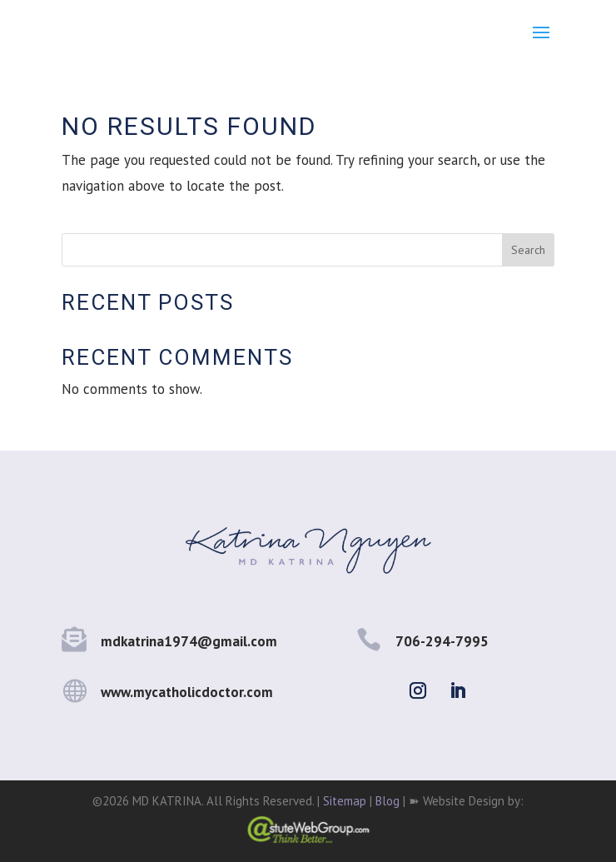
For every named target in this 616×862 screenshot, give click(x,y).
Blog (387, 801)
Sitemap (345, 801)
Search (528, 250)
